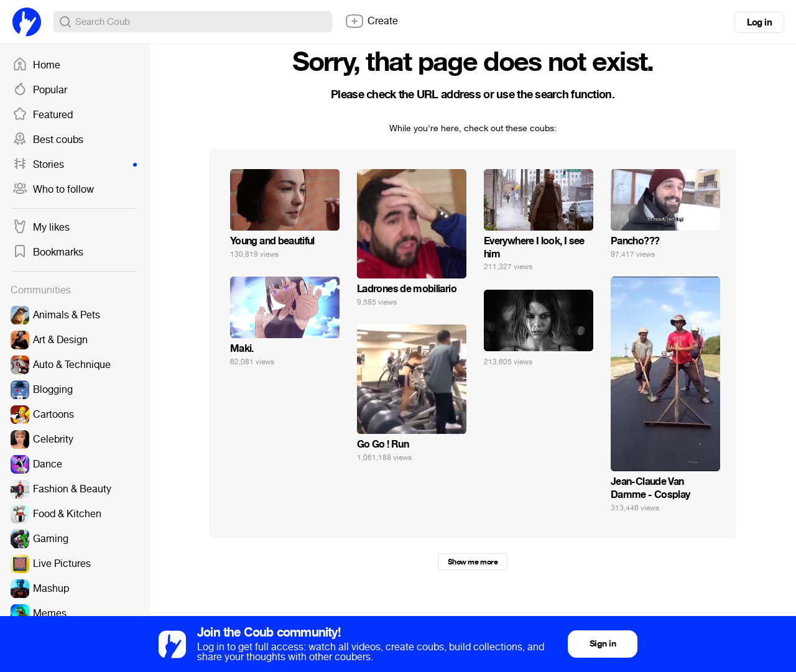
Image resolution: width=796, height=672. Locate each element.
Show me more (473, 562)
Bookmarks (48, 252)
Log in (759, 22)
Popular (40, 90)
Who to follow (53, 190)
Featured (43, 115)
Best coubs (48, 140)
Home (36, 65)
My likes (41, 228)
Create (371, 21)
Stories (75, 165)
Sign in (603, 644)
